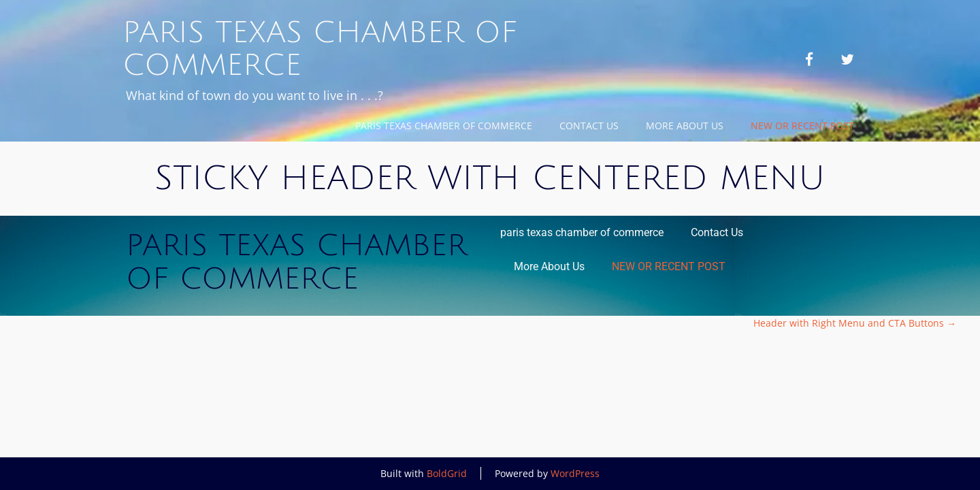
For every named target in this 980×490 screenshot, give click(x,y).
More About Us (685, 126)
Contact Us (589, 126)
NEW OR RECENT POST (802, 126)
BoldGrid (447, 473)
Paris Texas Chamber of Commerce (320, 49)
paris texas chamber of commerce (444, 126)
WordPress (575, 473)
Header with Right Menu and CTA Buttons (855, 323)
